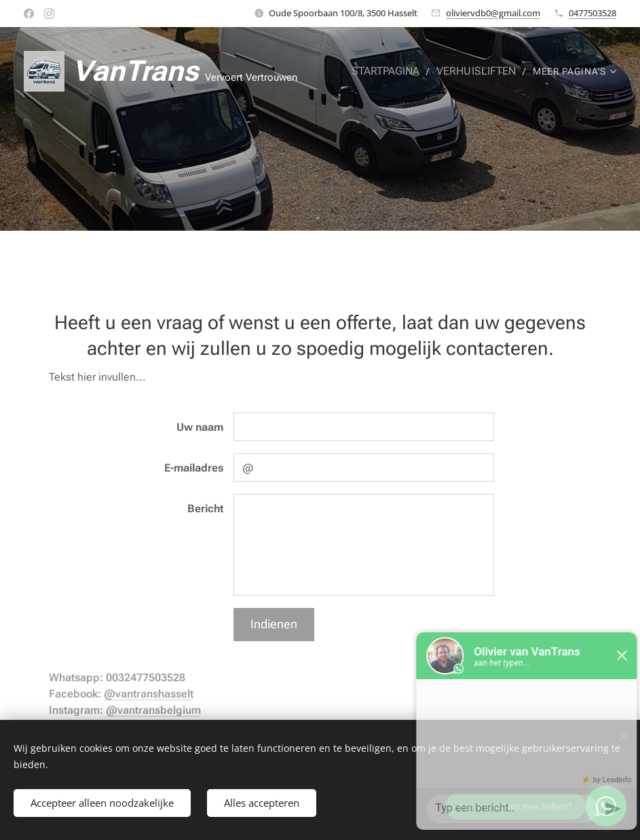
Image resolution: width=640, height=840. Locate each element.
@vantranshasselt (149, 694)
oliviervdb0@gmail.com (493, 13)
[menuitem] (393, 71)
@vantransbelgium (153, 710)
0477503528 (592, 13)
